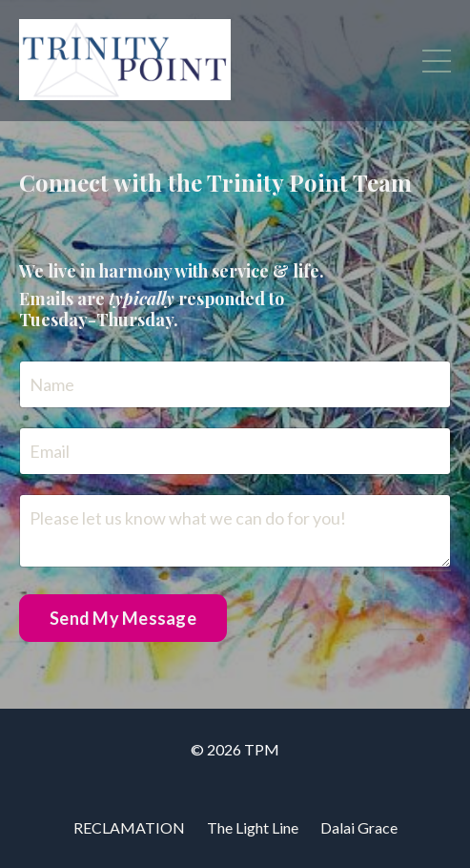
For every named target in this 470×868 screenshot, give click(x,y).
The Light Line (253, 827)
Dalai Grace (359, 827)
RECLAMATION (129, 827)
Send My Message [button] (123, 618)
